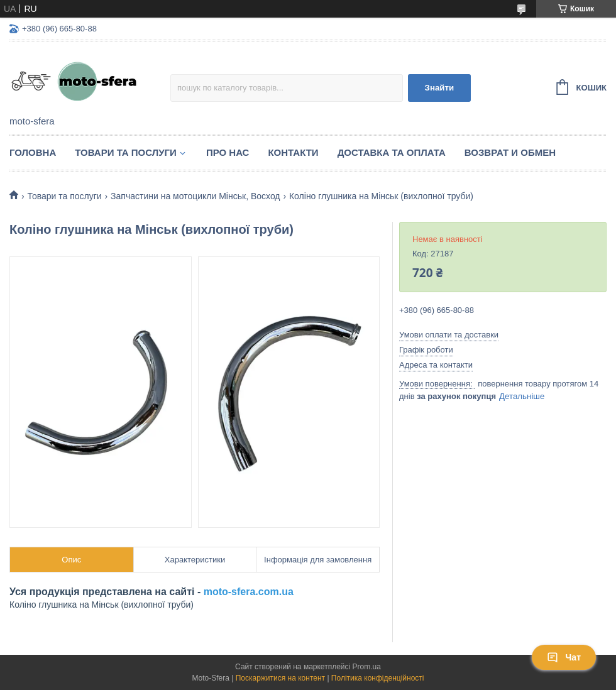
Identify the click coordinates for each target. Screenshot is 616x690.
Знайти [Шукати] (440, 88)
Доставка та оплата (392, 152)
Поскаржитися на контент (280, 678)
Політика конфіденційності (378, 678)
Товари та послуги (126, 152)
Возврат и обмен (510, 152)
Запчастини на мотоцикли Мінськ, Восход (195, 196)
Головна (33, 152)
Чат (564, 657)
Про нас (228, 152)
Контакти (293, 152)
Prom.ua (367, 667)
